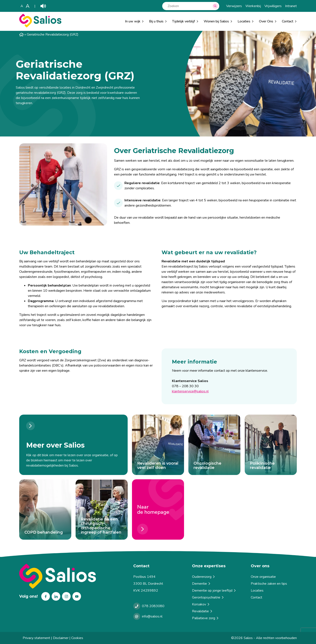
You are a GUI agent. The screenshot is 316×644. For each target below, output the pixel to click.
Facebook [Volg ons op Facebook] (46, 596)
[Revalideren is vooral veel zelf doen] (158, 445)
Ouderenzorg (204, 577)
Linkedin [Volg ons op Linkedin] (56, 596)
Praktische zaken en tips (269, 584)
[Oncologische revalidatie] (214, 445)
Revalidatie (202, 611)
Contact (256, 597)
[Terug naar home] (75, 576)
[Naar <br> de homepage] (158, 509)
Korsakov (201, 604)
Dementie (202, 584)
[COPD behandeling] (45, 509)
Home (21, 34)
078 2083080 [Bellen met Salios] (153, 606)
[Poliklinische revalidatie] (271, 445)
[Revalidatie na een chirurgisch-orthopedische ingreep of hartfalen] (102, 509)
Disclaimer (61, 638)
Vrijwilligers (273, 6)
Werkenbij (253, 6)
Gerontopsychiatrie (208, 597)
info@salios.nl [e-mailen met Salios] (152, 616)
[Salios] (40, 26)
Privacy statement (36, 638)
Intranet (291, 6)
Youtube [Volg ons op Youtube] (77, 596)
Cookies (77, 638)
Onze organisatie (263, 577)
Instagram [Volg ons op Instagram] (66, 596)
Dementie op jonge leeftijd (214, 591)
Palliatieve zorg (206, 618)
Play (43, 6)
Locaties (244, 21)
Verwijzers (234, 6)
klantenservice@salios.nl (190, 391)
